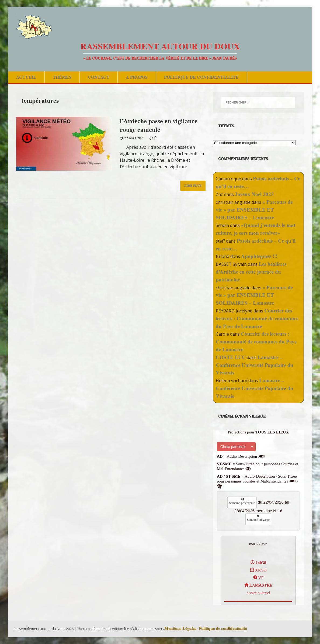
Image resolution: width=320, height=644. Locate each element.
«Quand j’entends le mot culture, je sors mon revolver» (255, 229)
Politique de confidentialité (201, 77)
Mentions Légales (180, 629)
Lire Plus (193, 186)
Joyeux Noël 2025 (254, 194)
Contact (99, 77)
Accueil (26, 77)
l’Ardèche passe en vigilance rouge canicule (159, 125)
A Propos (137, 77)
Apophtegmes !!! (259, 256)
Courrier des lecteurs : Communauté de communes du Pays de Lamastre (257, 318)
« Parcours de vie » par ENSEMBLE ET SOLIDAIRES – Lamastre (254, 210)
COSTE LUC (231, 357)
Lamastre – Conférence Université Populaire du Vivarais (255, 365)
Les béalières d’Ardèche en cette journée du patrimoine (251, 272)
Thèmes (62, 77)
